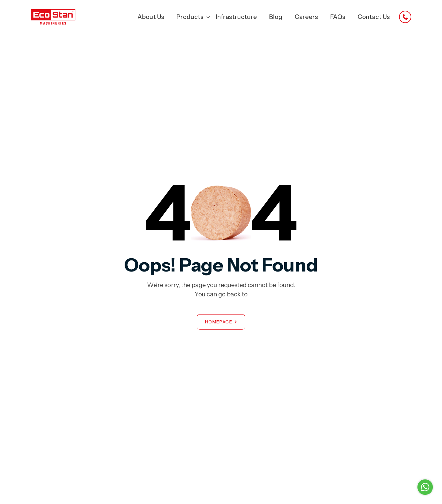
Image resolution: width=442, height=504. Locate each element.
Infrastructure (236, 17)
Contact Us (374, 17)
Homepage (219, 322)
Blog (276, 17)
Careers (306, 17)
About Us (151, 17)
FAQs (338, 17)
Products (190, 17)
